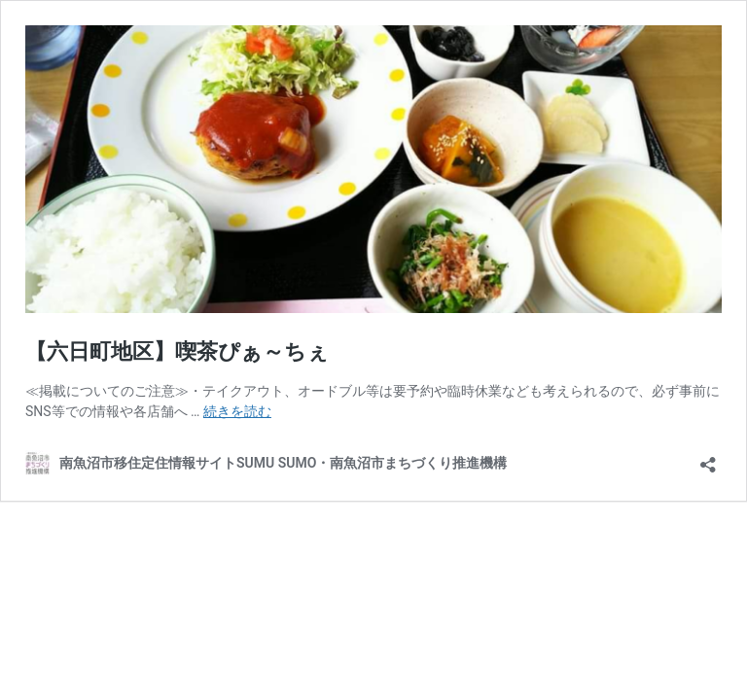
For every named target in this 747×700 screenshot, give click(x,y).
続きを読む (237, 411)
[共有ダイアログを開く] (708, 458)
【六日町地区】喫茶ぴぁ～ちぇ (177, 351)
